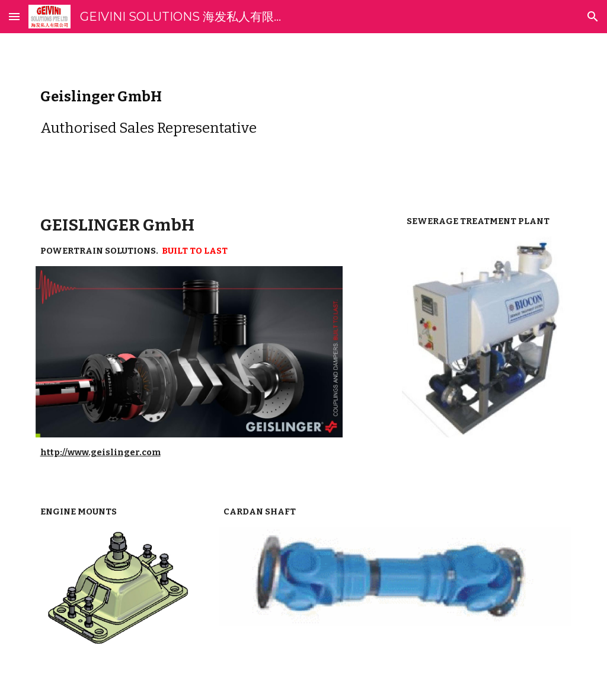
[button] (14, 16)
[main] (304, 113)
